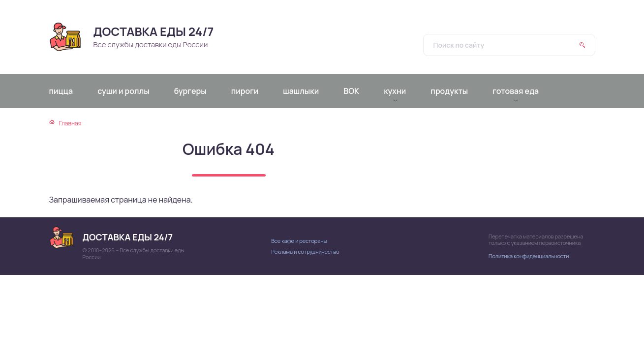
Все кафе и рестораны (299, 241)
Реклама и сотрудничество (305, 251)
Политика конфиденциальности (529, 256)
